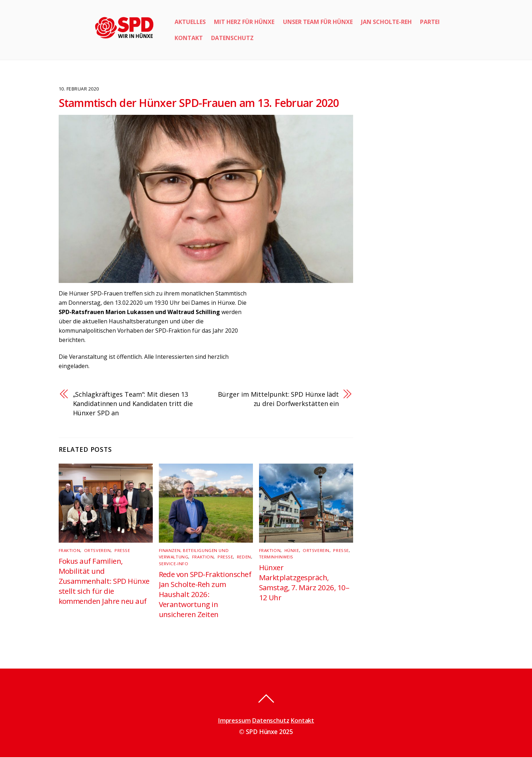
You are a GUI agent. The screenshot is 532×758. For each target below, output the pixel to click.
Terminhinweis (276, 558)
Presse (121, 552)
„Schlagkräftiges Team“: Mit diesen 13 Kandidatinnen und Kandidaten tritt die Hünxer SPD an (133, 405)
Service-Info (173, 564)
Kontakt (189, 38)
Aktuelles (190, 22)
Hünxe (291, 552)
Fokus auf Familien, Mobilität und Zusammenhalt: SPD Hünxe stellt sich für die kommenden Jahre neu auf (104, 582)
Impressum (234, 721)
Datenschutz (232, 38)
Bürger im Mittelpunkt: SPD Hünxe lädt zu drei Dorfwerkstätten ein (277, 400)
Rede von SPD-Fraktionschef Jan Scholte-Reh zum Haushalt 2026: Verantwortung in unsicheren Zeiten (206, 595)
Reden (242, 558)
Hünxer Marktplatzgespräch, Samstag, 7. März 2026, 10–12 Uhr (304, 583)
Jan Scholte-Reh (386, 22)
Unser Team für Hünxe (318, 22)
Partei (430, 22)
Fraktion (69, 552)
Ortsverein (96, 552)
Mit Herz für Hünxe (244, 22)
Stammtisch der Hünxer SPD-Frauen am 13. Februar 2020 (199, 103)
